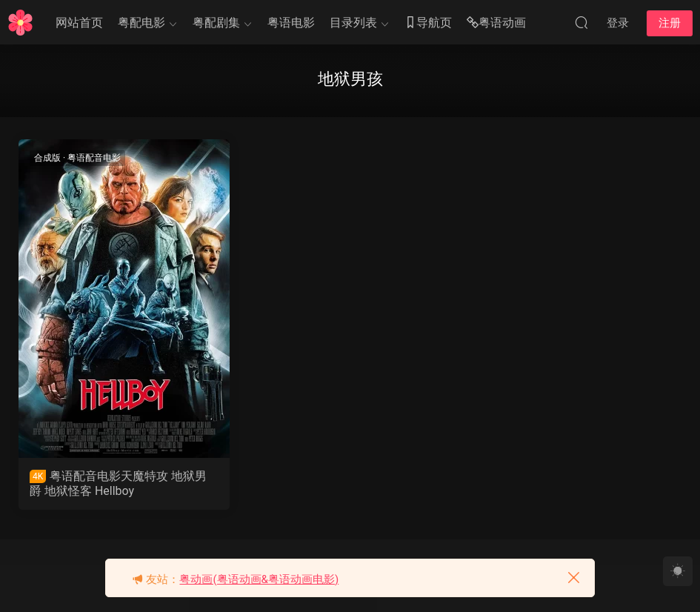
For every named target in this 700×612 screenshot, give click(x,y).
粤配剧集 (216, 23)
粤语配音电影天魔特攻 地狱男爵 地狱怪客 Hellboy (118, 483)
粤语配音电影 (94, 158)
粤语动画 (496, 23)
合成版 (47, 158)
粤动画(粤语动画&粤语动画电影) (259, 579)
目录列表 (353, 23)
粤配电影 (141, 23)
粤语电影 (291, 23)
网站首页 (79, 23)
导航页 (428, 23)
